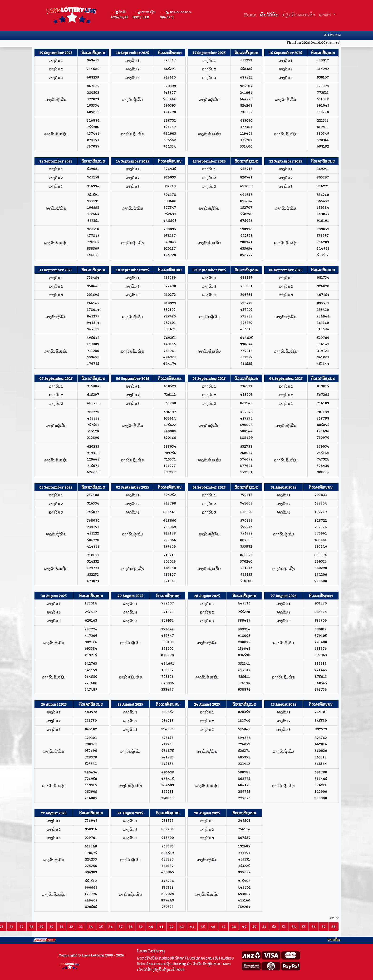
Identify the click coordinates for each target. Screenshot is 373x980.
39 (141, 926)
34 (91, 926)
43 (182, 926)
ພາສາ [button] (325, 15)
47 (223, 926)
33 (81, 926)
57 (324, 926)
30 (52, 926)
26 (12, 926)
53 (284, 926)
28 (32, 926)
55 (304, 926)
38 (131, 926)
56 (314, 926)
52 (274, 926)
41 (161, 926)
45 (203, 926)
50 (254, 926)
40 (151, 926)
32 (71, 926)
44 (192, 926)
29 (42, 926)
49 (244, 926)
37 (121, 926)
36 (111, 926)
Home (250, 15)
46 (213, 926)
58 (334, 926)
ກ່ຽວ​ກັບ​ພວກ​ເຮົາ (299, 15)
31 (61, 926)
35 (101, 926)
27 (22, 926)
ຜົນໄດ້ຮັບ (269, 15)
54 (294, 926)
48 (234, 926)
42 (172, 926)
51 (264, 926)
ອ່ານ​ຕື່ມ (339, 939)
